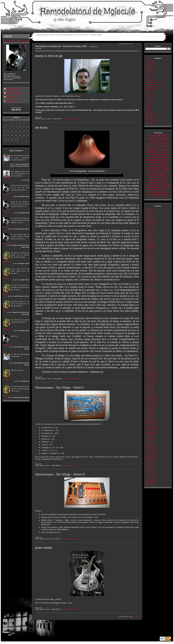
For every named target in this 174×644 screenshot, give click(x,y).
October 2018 (149, 263)
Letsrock (148, 106)
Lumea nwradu (150, 80)
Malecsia (148, 95)
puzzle (148, 187)
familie (150, 157)
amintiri (151, 137)
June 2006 (148, 485)
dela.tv (150, 150)
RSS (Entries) (12, 89)
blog (166, 139)
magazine (161, 175)
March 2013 (149, 315)
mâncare (167, 175)
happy (157, 165)
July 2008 (148, 437)
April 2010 (148, 391)
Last (139, 44)
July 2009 (148, 411)
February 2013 (150, 317)
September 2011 (150, 354)
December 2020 (150, 245)
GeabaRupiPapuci (155, 163)
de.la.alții (160, 149)
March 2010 (149, 393)
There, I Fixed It (150, 124)
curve (155, 149)
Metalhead (148, 104)
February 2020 (150, 258)
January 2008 (149, 450)
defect (168, 149)
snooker (167, 192)
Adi (4, 162)
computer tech (150, 146)
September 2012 (150, 328)
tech (155, 195)
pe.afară (149, 185)
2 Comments (77, 379)
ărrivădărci (157, 137)
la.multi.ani (154, 173)
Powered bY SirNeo (151, 89)
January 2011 (149, 371)
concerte (160, 146)
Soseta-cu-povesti (151, 74)
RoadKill (151, 190)
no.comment (164, 180)
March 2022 (149, 215)
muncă (165, 177)
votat (151, 197)
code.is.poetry (152, 143)
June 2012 (148, 334)
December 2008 (150, 426)
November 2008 (150, 428)
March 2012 (149, 341)
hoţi (166, 165)
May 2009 (148, 415)
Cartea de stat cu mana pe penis (155, 87)
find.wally (150, 160)
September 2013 (150, 302)
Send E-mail (12, 101)
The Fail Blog (149, 119)
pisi (159, 185)
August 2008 (149, 435)
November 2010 (150, 376)
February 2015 (150, 274)
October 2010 (149, 378)
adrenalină (155, 135)
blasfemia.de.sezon (156, 139)
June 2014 (148, 282)
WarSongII (148, 71)
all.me (160, 135)
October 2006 (149, 478)
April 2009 (148, 417)
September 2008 (150, 432)
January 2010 (149, 398)
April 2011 (148, 365)
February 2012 (150, 343)
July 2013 (148, 306)
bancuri (164, 137)
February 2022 (150, 217)
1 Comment (75, 539)
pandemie (160, 183)
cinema (163, 141)
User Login (24, 41)
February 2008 (150, 448)
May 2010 (148, 389)
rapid (153, 187)
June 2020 (148, 252)
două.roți (167, 152)
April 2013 (148, 313)
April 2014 (148, 287)
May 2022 (148, 210)
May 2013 (148, 311)
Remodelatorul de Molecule (87, 13)
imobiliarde (150, 168)
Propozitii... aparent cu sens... (154, 82)
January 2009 (149, 424)
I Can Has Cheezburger (152, 121)
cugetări (149, 149)
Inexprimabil (149, 100)
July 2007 (148, 463)
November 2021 (150, 223)
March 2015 (149, 271)
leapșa (162, 173)
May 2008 (148, 441)
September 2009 (150, 406)
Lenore (147, 76)
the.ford (161, 194)
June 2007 (148, 465)
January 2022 (149, 219)
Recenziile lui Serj (151, 84)
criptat (167, 146)
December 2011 (150, 348)
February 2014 (150, 291)
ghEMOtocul (149, 60)
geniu (165, 162)
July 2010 (148, 385)
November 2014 (150, 280)
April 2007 (148, 469)
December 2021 (150, 221)
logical (6, 194)
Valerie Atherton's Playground (154, 117)
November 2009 (150, 402)
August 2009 (149, 408)
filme (165, 157)
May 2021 (148, 234)
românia (159, 190)
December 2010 (150, 374)
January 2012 (149, 345)
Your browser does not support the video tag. (87, 175)
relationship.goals (160, 187)
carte (157, 141)
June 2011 (148, 361)
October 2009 (149, 404)
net (158, 180)
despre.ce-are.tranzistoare (160, 150)
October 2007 (149, 456)
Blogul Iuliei (149, 65)
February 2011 (150, 369)
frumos (163, 160)
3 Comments (75, 119)
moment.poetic (153, 177)
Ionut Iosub (149, 97)
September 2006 (150, 480)
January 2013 (149, 319)
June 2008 (148, 439)
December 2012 (150, 321)
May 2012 (148, 337)
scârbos (149, 192)
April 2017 (148, 265)
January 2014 (149, 293)
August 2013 (149, 304)
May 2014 (148, 284)
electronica (156, 154)
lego (166, 173)
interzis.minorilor (158, 171)
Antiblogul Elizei (150, 63)
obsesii (152, 182)
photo (155, 185)
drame (149, 154)
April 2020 (148, 256)
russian (166, 190)
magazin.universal (151, 175)
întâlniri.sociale (161, 168)
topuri (167, 194)
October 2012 (149, 326)
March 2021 (149, 239)
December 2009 (150, 400)
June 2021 (148, 232)
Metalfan (148, 111)
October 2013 (149, 300)
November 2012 (150, 324)
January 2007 (149, 476)
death (164, 149)
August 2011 (149, 356)
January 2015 (149, 276)
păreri (166, 183)
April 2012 (148, 339)
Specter (6, 261)
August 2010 (149, 382)
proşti (168, 185)
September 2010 (150, 380)
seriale (154, 192)
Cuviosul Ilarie (150, 91)
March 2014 (149, 289)
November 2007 (150, 454)
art (161, 137)
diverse (162, 152)
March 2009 (149, 419)
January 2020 (149, 260)
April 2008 (148, 443)
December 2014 (150, 278)
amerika (166, 135)
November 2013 (150, 297)
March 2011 (149, 367)
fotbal (157, 160)
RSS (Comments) (14, 93)
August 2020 (149, 250)
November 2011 (150, 350)
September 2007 (150, 459)
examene (166, 155)
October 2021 (149, 226)
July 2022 (148, 208)
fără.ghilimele (157, 157)
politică (163, 185)
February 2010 (150, 395)
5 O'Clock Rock (150, 102)
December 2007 (150, 452)
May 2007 (148, 467)
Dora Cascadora (150, 69)
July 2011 (148, 358)
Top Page (7, 41)
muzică (152, 180)
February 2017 (150, 267)
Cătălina (6, 178)
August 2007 (149, 461)
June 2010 (148, 387)
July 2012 (148, 332)
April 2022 (148, 213)
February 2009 (150, 422)
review (168, 187)
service (160, 192)
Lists (16, 41)
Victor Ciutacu (149, 115)
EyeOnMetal (149, 108)
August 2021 (149, 228)
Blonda (147, 78)
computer (166, 144)
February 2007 (150, 474)
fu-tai (169, 160)
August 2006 (149, 482)
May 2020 (148, 254)
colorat (160, 143)
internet (150, 171)
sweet (148, 194)
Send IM (10, 97)
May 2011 (148, 363)
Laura (147, 93)
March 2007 (149, 472)
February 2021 (150, 241)
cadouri (152, 141)
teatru (152, 194)
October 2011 (149, 352)
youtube (164, 197)
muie (160, 177)
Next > (135, 44)
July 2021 (148, 230)
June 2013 (148, 308)
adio (149, 135)
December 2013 (150, 295)
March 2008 (149, 445)
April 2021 (148, 237)
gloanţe (151, 165)
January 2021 (149, 243)
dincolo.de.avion (152, 152)
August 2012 (149, 330)
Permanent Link (66, 119)
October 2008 (149, 430)
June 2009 (148, 413)
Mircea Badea (149, 113)
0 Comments (75, 465)
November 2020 (150, 247)
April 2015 (148, 269)
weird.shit (156, 197)
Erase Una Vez (150, 67)
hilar (161, 165)
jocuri (166, 171)
